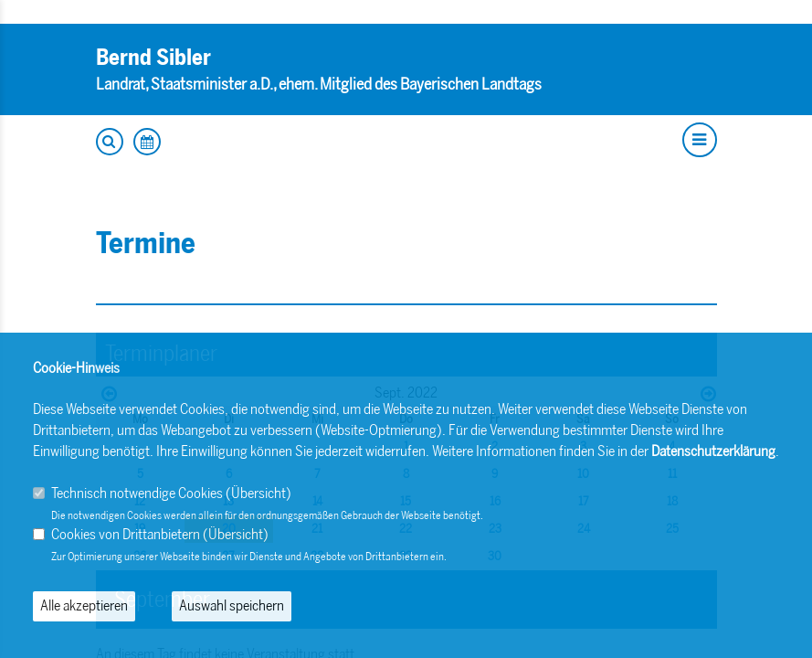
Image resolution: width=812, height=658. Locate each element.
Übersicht (258, 493)
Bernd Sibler (153, 57)
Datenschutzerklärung (713, 451)
